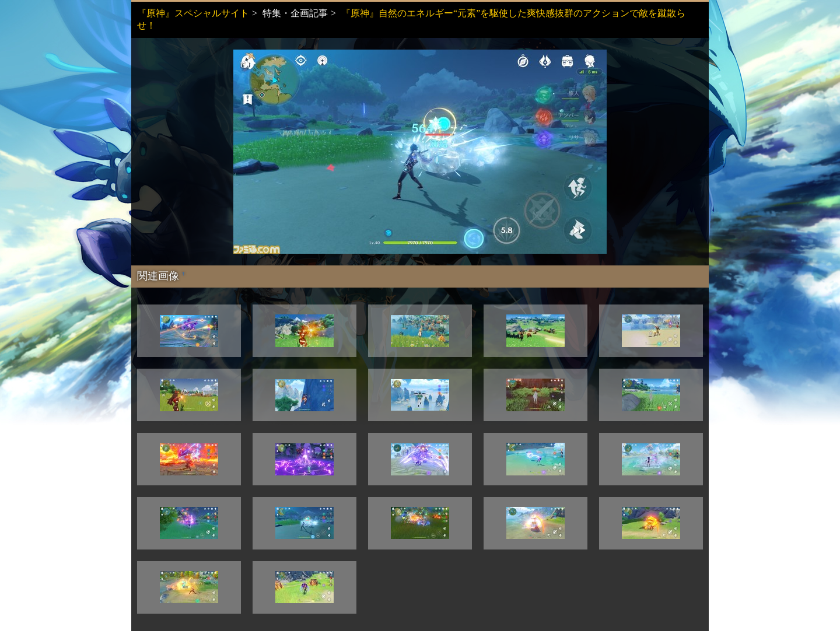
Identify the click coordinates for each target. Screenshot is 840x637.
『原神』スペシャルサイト (193, 13)
